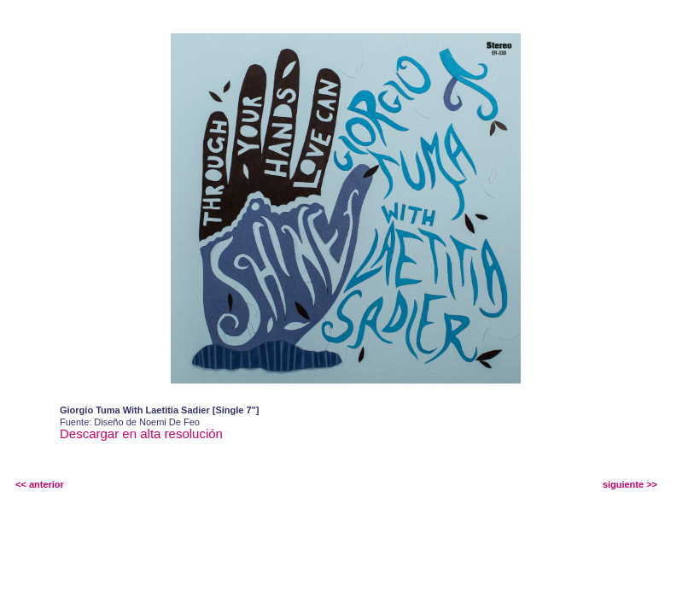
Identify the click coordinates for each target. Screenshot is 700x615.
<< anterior (40, 484)
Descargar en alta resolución (141, 433)
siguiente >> (630, 484)
